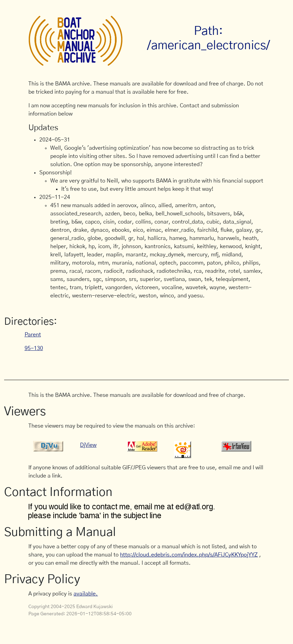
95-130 (34, 348)
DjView (88, 445)
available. (86, 594)
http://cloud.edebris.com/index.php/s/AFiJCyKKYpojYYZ (189, 555)
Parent (33, 335)
